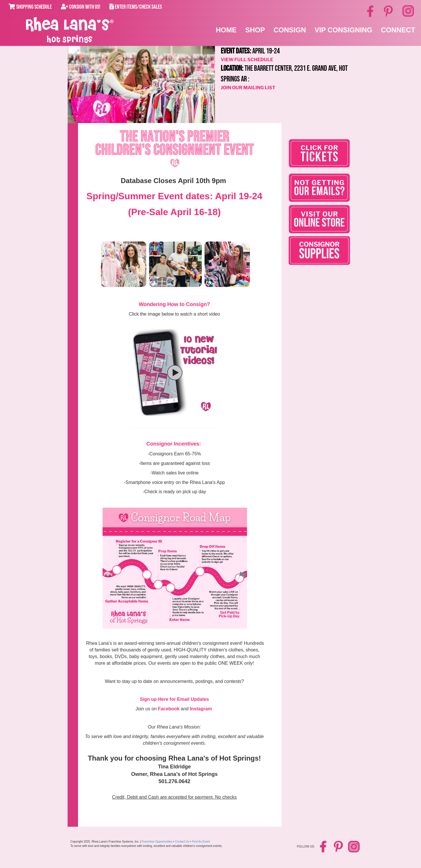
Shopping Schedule (30, 7)
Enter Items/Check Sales (136, 7)
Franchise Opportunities (157, 842)
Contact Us (182, 842)
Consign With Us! (81, 7)
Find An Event (201, 842)
